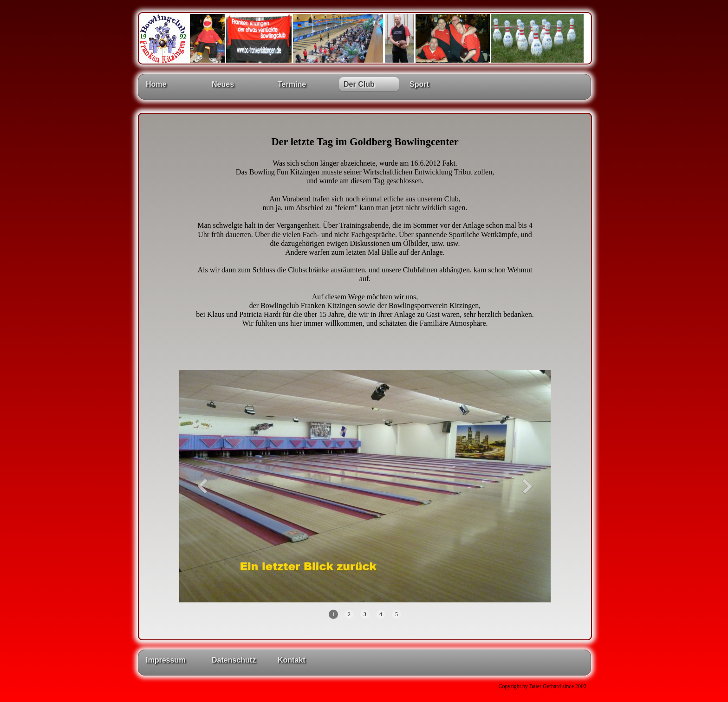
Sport (419, 84)
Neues (223, 84)
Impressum (166, 660)
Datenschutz (234, 660)
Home (156, 84)
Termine (292, 84)
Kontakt (292, 660)
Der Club (359, 84)
